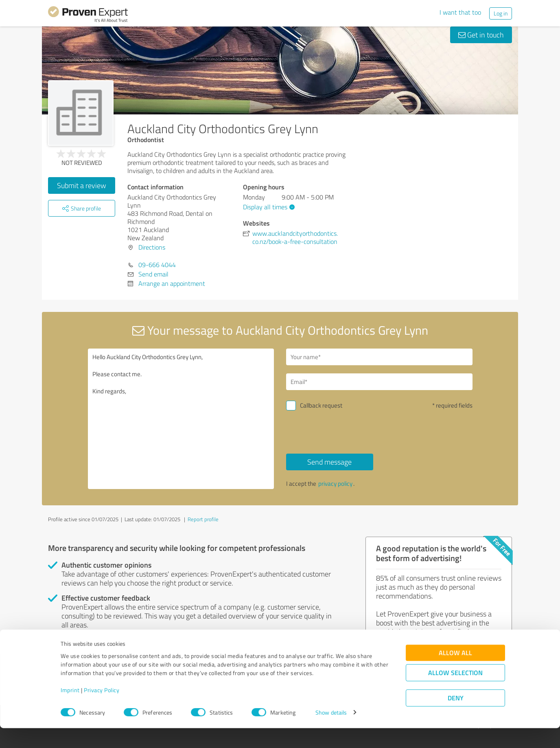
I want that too (460, 12)
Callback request (321, 405)
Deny (456, 718)
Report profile (203, 519)
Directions (152, 247)
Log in (501, 13)
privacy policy (335, 484)
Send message (329, 462)
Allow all (455, 672)
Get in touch (481, 35)
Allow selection (455, 692)
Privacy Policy (102, 710)
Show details (331, 733)
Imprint (70, 710)
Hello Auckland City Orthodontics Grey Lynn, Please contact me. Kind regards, (181, 419)
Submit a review (82, 185)
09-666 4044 (157, 265)
